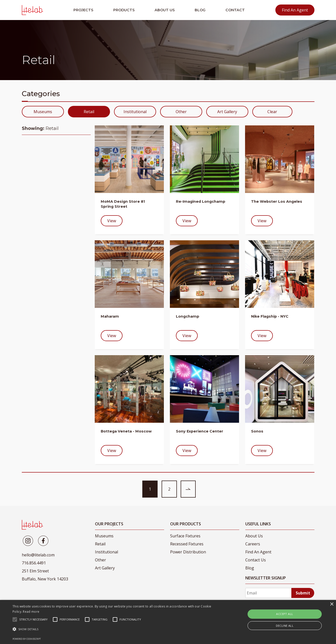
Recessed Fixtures (187, 544)
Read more (31, 612)
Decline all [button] (285, 626)
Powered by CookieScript (27, 639)
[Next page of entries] (188, 489)
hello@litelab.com (38, 555)
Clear (272, 112)
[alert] (168, 622)
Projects (83, 10)
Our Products (186, 524)
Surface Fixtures (185, 536)
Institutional (135, 112)
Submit (303, 593)
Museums (43, 112)
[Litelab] (28, 541)
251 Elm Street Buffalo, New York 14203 (45, 575)
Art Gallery (227, 112)
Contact (235, 10)
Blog (200, 10)
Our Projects (109, 524)
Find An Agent (295, 10)
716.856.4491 (34, 563)
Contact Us (256, 560)
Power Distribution (188, 552)
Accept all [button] (285, 614)
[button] (114, 629)
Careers (253, 544)
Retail (89, 112)
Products (124, 10)
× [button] (332, 604)
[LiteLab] (32, 525)
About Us (165, 10)
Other (181, 112)
